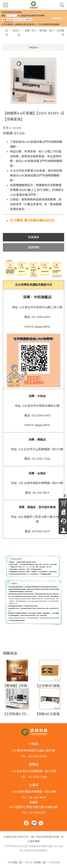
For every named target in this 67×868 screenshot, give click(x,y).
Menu (34, 47)
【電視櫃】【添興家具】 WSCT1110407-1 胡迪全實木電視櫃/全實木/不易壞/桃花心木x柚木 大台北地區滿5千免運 (17, 686)
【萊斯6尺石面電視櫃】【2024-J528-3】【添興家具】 (50, 714)
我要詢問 (34, 247)
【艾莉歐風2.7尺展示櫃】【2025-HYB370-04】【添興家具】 (17, 714)
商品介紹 (16, 33)
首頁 (7, 33)
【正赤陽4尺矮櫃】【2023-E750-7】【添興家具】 (50, 686)
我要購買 (34, 237)
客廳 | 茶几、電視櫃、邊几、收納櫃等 (44, 33)
